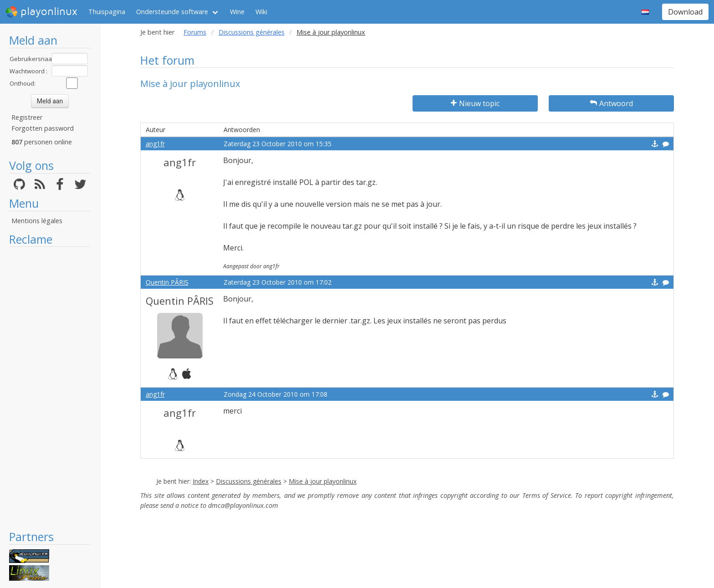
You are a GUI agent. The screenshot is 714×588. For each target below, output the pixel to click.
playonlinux (41, 12)
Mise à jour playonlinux (323, 481)
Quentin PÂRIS (167, 282)
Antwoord (611, 103)
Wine (237, 12)
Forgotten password (43, 128)
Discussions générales (252, 32)
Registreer (27, 117)
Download (685, 12)
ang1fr (155, 144)
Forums (195, 32)
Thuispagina (107, 12)
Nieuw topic (475, 103)
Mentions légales (37, 221)
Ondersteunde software (172, 12)
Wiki (261, 12)
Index (201, 481)
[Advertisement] (50, 388)
